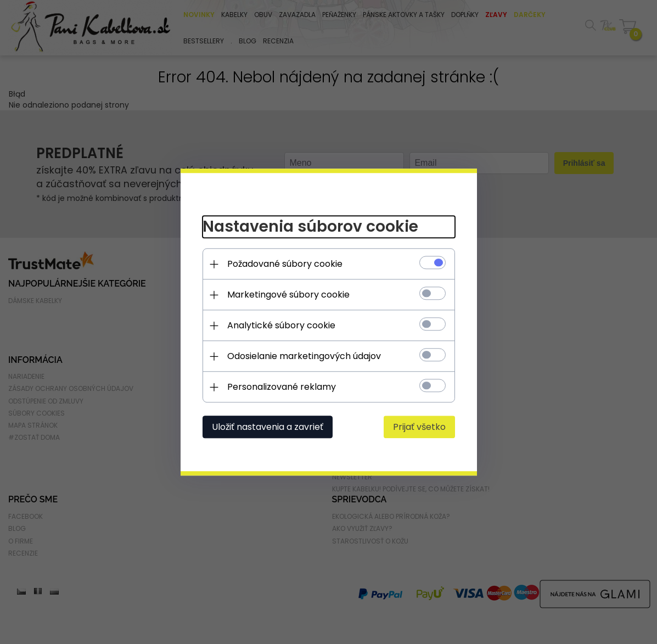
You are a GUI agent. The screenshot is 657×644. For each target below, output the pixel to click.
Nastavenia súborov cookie (310, 227)
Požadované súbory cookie (285, 264)
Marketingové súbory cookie (288, 295)
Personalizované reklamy (282, 387)
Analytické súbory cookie (281, 325)
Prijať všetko (419, 427)
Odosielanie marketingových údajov (304, 356)
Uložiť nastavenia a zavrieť (268, 427)
